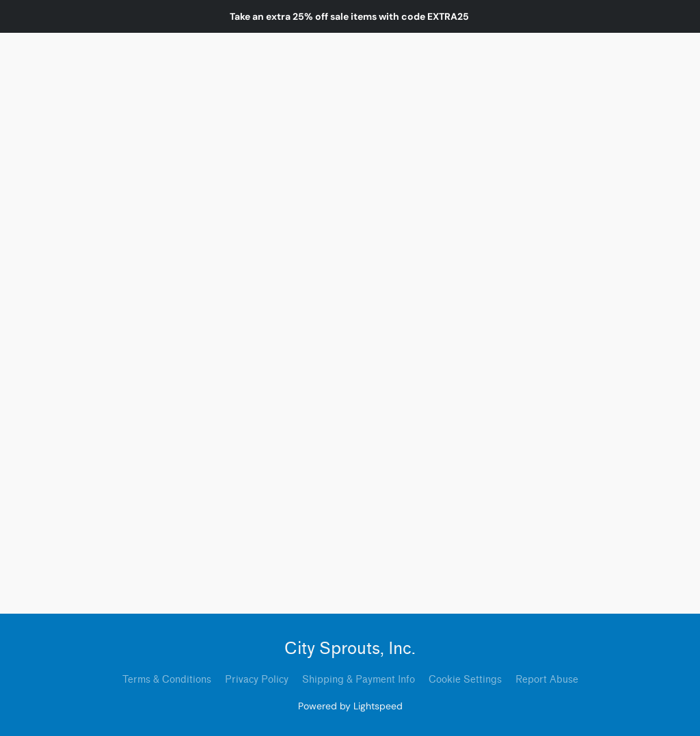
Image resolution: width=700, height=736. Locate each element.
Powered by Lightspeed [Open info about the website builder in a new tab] (350, 706)
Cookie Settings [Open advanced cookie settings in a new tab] (465, 680)
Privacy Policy (257, 680)
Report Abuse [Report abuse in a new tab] (547, 680)
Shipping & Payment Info (359, 680)
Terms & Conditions (167, 680)
